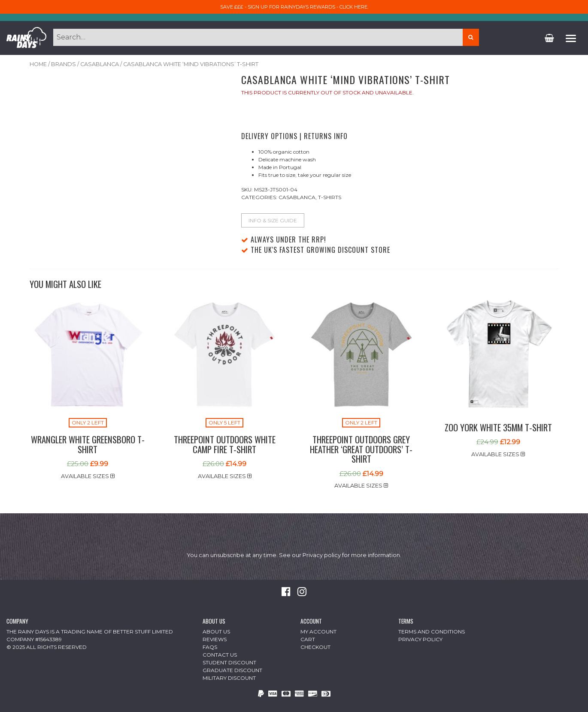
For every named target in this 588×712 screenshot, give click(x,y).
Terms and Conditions (432, 632)
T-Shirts (330, 197)
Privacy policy (322, 555)
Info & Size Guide (273, 220)
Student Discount (229, 662)
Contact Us (220, 655)
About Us (216, 632)
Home (38, 64)
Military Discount (229, 678)
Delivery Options (269, 136)
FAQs (210, 647)
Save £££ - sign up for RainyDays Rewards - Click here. (294, 7)
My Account (318, 632)
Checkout (315, 647)
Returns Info (326, 136)
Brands (64, 64)
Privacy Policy (420, 639)
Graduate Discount (232, 670)
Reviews (215, 639)
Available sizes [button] (88, 476)
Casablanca (100, 64)
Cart (308, 639)
